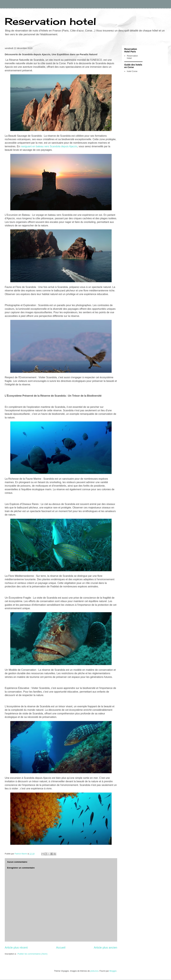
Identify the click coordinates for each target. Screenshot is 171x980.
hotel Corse (132, 71)
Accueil (61, 948)
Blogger (113, 971)
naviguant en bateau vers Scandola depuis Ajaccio (49, 146)
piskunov (94, 971)
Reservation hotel (50, 21)
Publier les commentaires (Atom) (33, 954)
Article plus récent (16, 948)
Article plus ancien (105, 948)
